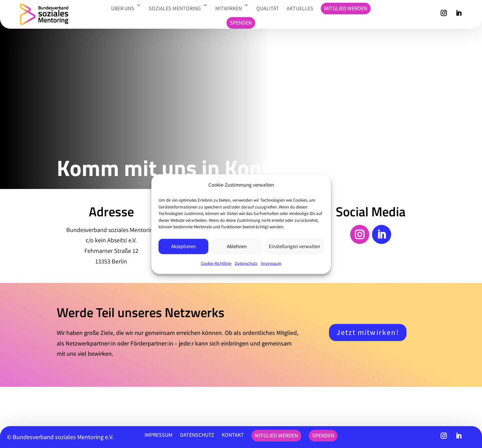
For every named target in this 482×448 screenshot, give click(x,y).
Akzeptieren (183, 246)
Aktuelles (300, 8)
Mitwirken (229, 8)
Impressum (271, 263)
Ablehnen (237, 246)
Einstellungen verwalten (294, 246)
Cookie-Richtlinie (216, 263)
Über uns (123, 8)
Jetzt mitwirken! (368, 332)
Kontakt (233, 435)
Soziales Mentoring (175, 8)
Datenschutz (246, 263)
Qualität (268, 8)
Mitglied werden (346, 8)
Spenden (241, 23)
